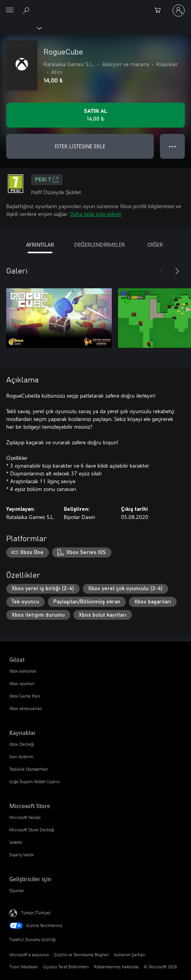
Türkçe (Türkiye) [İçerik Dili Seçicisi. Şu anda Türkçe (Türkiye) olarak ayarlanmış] (36, 913)
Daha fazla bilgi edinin (96, 214)
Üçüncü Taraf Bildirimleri (66, 967)
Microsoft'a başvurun (29, 955)
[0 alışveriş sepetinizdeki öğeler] (160, 11)
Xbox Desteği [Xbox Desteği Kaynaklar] (22, 744)
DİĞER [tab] (155, 245)
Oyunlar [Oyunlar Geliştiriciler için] (17, 890)
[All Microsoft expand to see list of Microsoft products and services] (10, 11)
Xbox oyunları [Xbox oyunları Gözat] (22, 683)
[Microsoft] (95, 6)
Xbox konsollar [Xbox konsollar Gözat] (23, 671)
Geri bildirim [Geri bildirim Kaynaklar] (21, 756)
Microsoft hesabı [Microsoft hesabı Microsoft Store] (25, 817)
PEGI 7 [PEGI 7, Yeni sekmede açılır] (47, 180)
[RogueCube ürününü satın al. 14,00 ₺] (95, 115)
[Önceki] (161, 271)
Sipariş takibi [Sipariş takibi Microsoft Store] (22, 855)
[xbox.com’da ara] (27, 10)
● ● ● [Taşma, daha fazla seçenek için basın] (173, 146)
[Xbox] (20, 28)
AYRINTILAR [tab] (40, 245)
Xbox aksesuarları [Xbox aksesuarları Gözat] (26, 708)
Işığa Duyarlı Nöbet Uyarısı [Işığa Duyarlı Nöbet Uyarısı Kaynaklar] (35, 781)
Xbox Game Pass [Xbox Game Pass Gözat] (25, 696)
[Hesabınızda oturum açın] (179, 11)
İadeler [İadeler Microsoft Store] (16, 842)
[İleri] (177, 271)
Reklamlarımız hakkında (116, 967)
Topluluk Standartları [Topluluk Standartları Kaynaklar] (29, 769)
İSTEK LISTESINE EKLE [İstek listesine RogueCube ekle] (80, 146)
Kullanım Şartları (130, 955)
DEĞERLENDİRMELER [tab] (100, 245)
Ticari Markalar (24, 967)
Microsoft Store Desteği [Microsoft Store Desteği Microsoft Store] (32, 830)
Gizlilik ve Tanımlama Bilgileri (82, 955)
